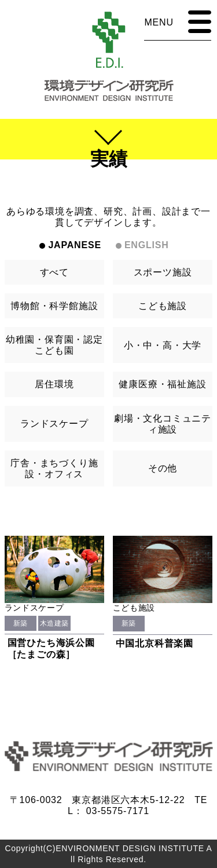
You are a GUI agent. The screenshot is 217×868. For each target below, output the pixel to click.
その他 (163, 468)
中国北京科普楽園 (155, 643)
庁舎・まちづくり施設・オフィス (54, 468)
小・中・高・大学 (163, 345)
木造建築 (54, 623)
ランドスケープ (54, 424)
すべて (54, 272)
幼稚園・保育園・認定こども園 (54, 345)
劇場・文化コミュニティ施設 (163, 424)
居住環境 (54, 384)
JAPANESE (74, 245)
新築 (21, 623)
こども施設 (163, 306)
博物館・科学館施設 (54, 306)
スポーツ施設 (163, 272)
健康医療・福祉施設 (162, 384)
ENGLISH (147, 245)
